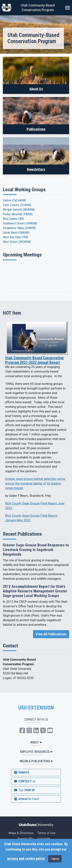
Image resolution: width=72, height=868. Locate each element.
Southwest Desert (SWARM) (20, 223)
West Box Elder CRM (15, 237)
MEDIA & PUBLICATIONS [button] (36, 761)
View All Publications (51, 634)
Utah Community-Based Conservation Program (38, 8)
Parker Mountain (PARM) (18, 214)
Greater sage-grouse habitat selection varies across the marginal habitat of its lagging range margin (35, 483)
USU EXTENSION (36, 708)
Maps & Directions (21, 833)
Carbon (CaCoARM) (14, 200)
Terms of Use (46, 833)
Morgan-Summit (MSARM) (19, 210)
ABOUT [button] (36, 742)
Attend (26, 799)
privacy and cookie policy (26, 859)
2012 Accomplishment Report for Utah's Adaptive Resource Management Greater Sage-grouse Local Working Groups (35, 591)
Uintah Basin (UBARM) (16, 233)
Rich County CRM (13, 219)
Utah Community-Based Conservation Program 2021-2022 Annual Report (34, 360)
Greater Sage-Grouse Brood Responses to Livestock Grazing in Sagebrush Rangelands (36, 550)
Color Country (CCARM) (17, 205)
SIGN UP (24, 790)
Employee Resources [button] (36, 752)
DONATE (21, 772)
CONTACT (24, 781)
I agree (55, 859)
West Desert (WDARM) (17, 242)
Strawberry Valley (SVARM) (19, 228)
